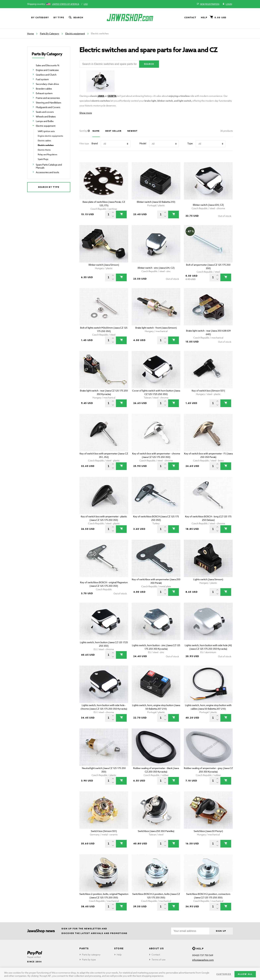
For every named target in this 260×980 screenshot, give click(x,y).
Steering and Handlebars (49, 103)
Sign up (221, 931)
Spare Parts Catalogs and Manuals (49, 166)
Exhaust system (44, 93)
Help (204, 18)
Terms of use (159, 959)
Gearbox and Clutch (46, 75)
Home (31, 33)
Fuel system (42, 79)
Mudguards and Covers (48, 107)
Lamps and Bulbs (45, 121)
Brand (95, 143)
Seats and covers (45, 112)
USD (86, 4)
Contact (190, 18)
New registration (208, 4)
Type (190, 143)
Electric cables (44, 141)
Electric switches (46, 145)
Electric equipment (75, 33)
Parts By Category (50, 33)
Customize (224, 974)
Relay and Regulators (48, 154)
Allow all (245, 974)
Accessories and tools (47, 172)
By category (40, 18)
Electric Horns (44, 150)
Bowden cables (44, 89)
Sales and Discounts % (48, 65)
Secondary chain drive (47, 84)
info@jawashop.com (203, 960)
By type (59, 18)
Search (76, 18)
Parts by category (91, 955)
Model (143, 143)
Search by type (49, 187)
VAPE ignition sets (46, 131)
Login (227, 4)
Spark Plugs (43, 159)
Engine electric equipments (50, 136)
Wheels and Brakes (46, 116)
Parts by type (89, 959)
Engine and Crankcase (47, 70)
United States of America (66, 4)
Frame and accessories (48, 98)
